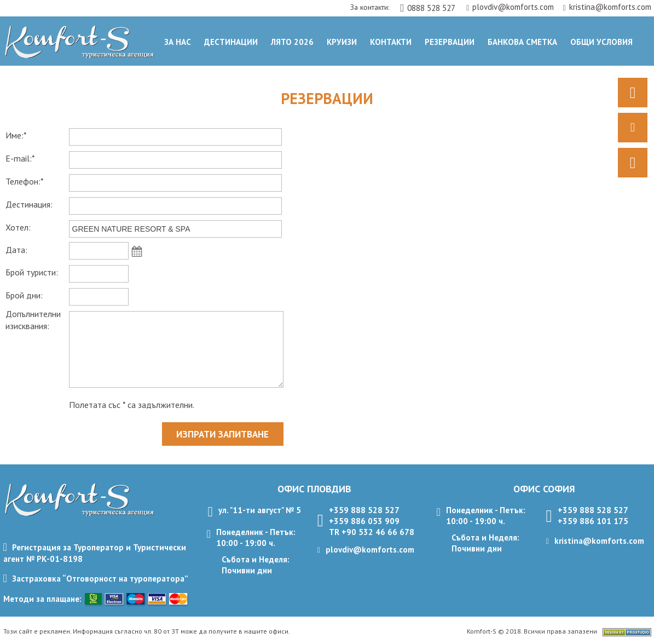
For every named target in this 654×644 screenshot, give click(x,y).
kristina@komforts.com (607, 7)
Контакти (391, 42)
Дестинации (231, 42)
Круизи (342, 42)
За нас (178, 42)
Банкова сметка (522, 42)
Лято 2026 (292, 42)
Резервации (450, 42)
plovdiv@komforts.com (511, 7)
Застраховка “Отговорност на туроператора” (100, 579)
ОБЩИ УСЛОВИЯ (601, 42)
